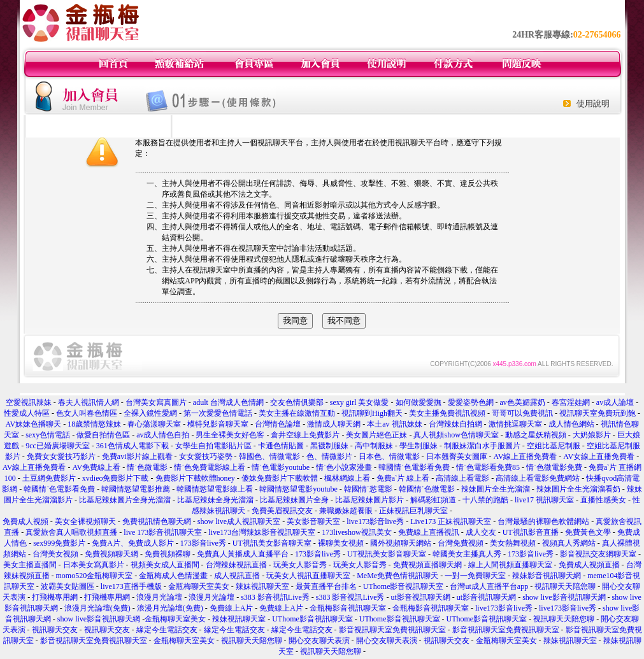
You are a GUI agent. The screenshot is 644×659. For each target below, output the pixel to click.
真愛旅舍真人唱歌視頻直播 (71, 532)
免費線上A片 (232, 608)
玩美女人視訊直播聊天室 (308, 576)
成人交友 (481, 532)
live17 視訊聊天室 (544, 500)
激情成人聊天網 (334, 424)
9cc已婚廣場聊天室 (58, 446)
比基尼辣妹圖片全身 (294, 500)
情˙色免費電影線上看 (210, 467)
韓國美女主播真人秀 (467, 554)
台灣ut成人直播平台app (489, 586)
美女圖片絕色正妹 (376, 435)
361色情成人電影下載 (132, 446)
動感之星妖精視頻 (536, 435)
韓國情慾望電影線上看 (215, 489)
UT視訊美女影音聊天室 (272, 543)
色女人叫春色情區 (87, 413)
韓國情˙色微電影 (427, 489)
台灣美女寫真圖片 (156, 402)
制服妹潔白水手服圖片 (482, 446)
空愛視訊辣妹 (29, 402)
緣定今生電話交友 (167, 630)
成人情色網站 (571, 424)
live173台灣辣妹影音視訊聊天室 (262, 532)
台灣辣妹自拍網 (455, 424)
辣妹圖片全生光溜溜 (496, 489)
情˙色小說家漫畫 (344, 467)
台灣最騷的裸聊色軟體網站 (543, 521)
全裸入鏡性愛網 (150, 413)
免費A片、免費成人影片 (133, 543)
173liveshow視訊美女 (356, 532)
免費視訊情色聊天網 (157, 521)
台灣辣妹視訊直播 (236, 565)
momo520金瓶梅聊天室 (95, 576)
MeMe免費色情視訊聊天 (397, 576)
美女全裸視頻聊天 (85, 521)
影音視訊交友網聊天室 (598, 554)
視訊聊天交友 (55, 630)
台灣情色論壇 (278, 424)
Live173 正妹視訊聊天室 (451, 521)
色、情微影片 (329, 457)
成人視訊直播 (237, 576)
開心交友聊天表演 (319, 641)
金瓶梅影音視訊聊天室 (348, 608)
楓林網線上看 (347, 478)
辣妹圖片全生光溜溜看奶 (578, 489)
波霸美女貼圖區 (68, 586)
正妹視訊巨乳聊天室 (413, 511)
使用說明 (593, 103)
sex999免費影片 (59, 543)
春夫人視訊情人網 (89, 402)
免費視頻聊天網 (111, 554)
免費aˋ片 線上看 (403, 478)
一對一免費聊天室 (475, 576)
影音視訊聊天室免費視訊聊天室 (392, 630)
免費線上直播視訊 (429, 532)
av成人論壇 (615, 402)
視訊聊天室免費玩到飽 (597, 413)
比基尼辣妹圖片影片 (369, 500)
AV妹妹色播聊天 (33, 424)
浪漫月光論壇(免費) (97, 608)
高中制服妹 (374, 446)
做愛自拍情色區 (103, 435)
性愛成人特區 (27, 413)
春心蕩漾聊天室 (154, 424)
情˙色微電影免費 (554, 467)
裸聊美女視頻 (341, 543)
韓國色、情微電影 (269, 457)
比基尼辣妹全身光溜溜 (215, 500)
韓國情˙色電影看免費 (414, 467)
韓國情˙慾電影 (368, 489)
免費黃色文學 (588, 532)
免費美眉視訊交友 (282, 511)
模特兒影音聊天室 (218, 424)
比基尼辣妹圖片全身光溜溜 (125, 500)
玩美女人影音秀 (300, 565)
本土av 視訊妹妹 (394, 424)
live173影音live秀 (375, 521)
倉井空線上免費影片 (305, 435)
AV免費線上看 (97, 467)
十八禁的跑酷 (485, 500)
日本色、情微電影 (389, 457)
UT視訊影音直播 (531, 532)
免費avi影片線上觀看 (137, 457)
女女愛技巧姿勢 (206, 457)
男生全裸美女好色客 (230, 435)
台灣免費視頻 (461, 543)
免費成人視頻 (25, 521)
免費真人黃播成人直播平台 (243, 554)
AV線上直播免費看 (526, 457)
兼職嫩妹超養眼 (346, 511)
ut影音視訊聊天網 (420, 597)
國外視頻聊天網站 (401, 543)
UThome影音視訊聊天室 (404, 586)
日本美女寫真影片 (94, 565)
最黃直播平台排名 (326, 586)
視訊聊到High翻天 (372, 413)
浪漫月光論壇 (159, 597)
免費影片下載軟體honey (195, 478)
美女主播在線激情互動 (297, 413)
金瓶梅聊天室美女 (199, 586)
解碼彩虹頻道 (433, 500)
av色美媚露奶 (523, 402)
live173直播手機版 (131, 586)
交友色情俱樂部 (297, 402)
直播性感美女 (603, 500)
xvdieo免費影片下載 (116, 478)
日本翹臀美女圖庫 (457, 457)
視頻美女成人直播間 (165, 565)
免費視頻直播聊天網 (427, 565)
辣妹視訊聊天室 (262, 586)
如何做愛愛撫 (419, 402)
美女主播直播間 (30, 565)
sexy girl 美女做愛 (360, 402)
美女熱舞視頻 (513, 543)
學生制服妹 (419, 446)
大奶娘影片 (592, 435)
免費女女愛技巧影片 (61, 457)
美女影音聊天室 (313, 521)
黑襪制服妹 (329, 446)
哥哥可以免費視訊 (522, 413)
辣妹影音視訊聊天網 (547, 576)
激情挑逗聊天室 (515, 424)
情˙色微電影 (147, 467)
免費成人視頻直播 (589, 565)
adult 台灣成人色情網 (228, 402)
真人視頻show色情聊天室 (456, 435)
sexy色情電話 (48, 435)
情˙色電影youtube (281, 467)
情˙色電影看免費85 (488, 467)
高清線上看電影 (462, 478)
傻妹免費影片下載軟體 (280, 478)
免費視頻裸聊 (168, 554)
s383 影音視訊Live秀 (275, 597)
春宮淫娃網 (571, 402)
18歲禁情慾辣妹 (94, 424)
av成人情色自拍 (163, 435)
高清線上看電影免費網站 (538, 478)
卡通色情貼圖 (281, 446)
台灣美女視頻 (55, 554)
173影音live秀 (203, 543)
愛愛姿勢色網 (471, 402)
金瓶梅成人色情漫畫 (173, 576)
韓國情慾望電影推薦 (136, 489)
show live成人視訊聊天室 (239, 521)
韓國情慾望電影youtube (298, 489)
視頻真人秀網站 (569, 543)
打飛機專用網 (55, 597)
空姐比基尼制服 (554, 446)
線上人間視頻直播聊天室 (510, 565)
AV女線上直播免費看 (599, 457)
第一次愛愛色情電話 (218, 413)
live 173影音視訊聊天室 (163, 532)
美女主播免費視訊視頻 (447, 413)
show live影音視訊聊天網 (564, 597)
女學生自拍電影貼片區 (213, 446)
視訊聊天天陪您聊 (565, 586)
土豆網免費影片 (49, 478)
